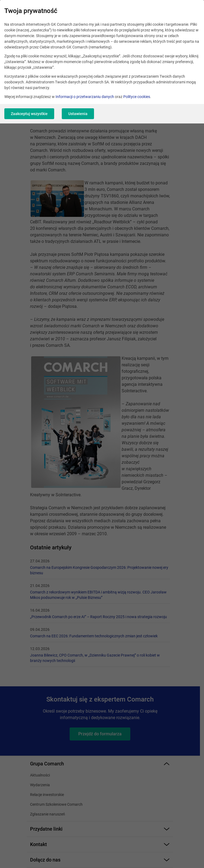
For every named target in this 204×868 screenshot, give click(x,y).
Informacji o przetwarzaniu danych (85, 97)
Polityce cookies (137, 97)
